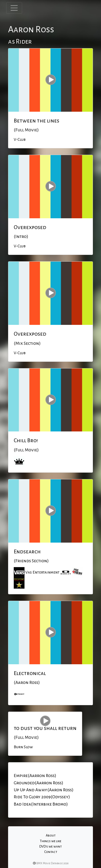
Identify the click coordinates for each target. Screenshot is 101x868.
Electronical (30, 673)
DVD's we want (50, 846)
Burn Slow (23, 747)
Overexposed (30, 227)
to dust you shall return (45, 728)
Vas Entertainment (42, 572)
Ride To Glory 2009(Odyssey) (42, 797)
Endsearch (27, 551)
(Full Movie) (26, 130)
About (51, 835)
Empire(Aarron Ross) (35, 776)
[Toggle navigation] (14, 8)
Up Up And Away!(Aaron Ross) (44, 790)
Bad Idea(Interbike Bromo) (41, 804)
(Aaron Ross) (27, 683)
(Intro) (21, 237)
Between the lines (36, 121)
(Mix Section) (27, 343)
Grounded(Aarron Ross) (39, 783)
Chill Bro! (26, 440)
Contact (51, 852)
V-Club (20, 139)
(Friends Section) (31, 561)
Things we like (51, 841)
